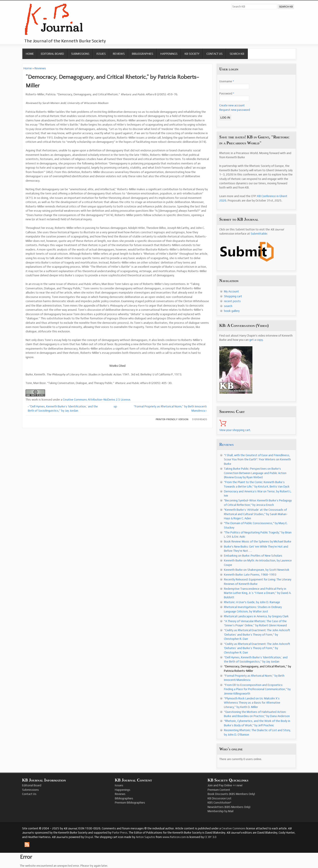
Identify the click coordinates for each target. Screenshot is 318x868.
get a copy (256, 340)
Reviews (119, 54)
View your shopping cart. (235, 430)
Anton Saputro (145, 837)
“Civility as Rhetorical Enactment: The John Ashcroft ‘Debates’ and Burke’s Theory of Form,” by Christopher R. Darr (257, 635)
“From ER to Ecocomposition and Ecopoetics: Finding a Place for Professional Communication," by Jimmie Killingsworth (257, 689)
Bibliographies (143, 54)
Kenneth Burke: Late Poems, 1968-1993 (250, 575)
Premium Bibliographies (130, 803)
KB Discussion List (220, 798)
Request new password (235, 110)
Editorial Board (52, 54)
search (228, 306)
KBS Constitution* (219, 803)
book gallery (232, 311)
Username (227, 81)
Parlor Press (120, 833)
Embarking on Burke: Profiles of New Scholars (253, 556)
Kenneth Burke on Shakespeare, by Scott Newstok (257, 570)
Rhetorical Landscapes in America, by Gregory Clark (256, 616)
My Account (231, 291)
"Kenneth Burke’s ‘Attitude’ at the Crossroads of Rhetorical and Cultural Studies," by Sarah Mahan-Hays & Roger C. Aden (256, 514)
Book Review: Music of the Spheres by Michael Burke (258, 541)
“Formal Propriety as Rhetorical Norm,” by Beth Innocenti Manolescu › (170, 409)
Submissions (80, 54)
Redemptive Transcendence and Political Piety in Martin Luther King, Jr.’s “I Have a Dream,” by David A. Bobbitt (258, 593)
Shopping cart (233, 296)
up (115, 406)
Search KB (237, 54)
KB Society (192, 54)
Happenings (169, 54)
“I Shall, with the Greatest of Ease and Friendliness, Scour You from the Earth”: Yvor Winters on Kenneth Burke (257, 459)
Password (227, 93)
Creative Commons (234, 828)
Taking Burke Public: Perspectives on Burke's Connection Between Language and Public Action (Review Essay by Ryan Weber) (255, 473)
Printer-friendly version (172, 419)
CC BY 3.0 (210, 837)
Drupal (89, 837)
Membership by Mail (221, 811)
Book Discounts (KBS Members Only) (231, 794)
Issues (101, 54)
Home (30, 54)
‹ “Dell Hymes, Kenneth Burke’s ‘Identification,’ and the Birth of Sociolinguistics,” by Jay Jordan (63, 409)
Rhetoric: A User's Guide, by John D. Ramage (252, 602)
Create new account (232, 105)
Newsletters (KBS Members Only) (229, 807)
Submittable (259, 234)
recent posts (232, 301)
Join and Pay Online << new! (225, 785)
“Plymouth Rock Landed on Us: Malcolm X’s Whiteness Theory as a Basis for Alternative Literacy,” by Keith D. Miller (252, 703)
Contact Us (215, 54)
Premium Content (219, 790)
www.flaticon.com (174, 837)
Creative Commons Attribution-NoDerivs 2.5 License (97, 400)
